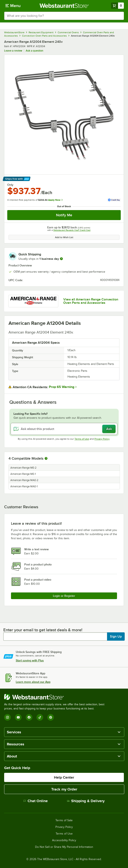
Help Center (64, 777)
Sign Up (116, 637)
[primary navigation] (13, 6)
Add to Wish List (64, 237)
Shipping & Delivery (86, 801)
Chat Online (36, 801)
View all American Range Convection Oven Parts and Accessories (91, 301)
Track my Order (64, 789)
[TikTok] (40, 717)
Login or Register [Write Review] (64, 596)
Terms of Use (82, 439)
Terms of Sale (64, 820)
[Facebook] (29, 717)
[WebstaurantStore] (56, 697)
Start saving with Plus (30, 660)
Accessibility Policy (64, 840)
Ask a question (34, 51)
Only (10, 185)
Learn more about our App (33, 682)
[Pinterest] (51, 717)
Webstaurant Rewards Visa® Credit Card (72, 230)
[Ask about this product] (64, 429)
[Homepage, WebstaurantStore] (64, 6)
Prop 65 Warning (62, 387)
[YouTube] (18, 717)
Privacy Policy (102, 439)
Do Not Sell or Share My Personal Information (64, 847)
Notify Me (64, 215)
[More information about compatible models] (46, 459)
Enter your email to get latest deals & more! (43, 630)
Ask (109, 429)
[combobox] (64, 16)
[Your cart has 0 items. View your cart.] (117, 6)
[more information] (61, 259)
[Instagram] (7, 717)
